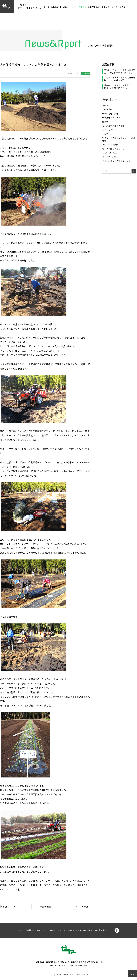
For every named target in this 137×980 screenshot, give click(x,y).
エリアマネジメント (111, 130)
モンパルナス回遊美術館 (113, 126)
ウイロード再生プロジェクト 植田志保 (118, 139)
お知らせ (83, 7)
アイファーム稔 (109, 157)
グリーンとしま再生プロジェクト (117, 161)
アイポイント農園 (110, 144)
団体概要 (64, 7)
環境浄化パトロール (111, 117)
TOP (133, 974)
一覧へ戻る (45, 906)
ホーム (47, 7)
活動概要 (55, 7)
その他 (105, 134)
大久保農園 (107, 109)
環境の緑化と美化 (110, 114)
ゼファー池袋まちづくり (113, 149)
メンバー (74, 7)
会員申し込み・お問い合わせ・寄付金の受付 (108, 7)
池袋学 (105, 122)
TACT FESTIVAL (110, 153)
